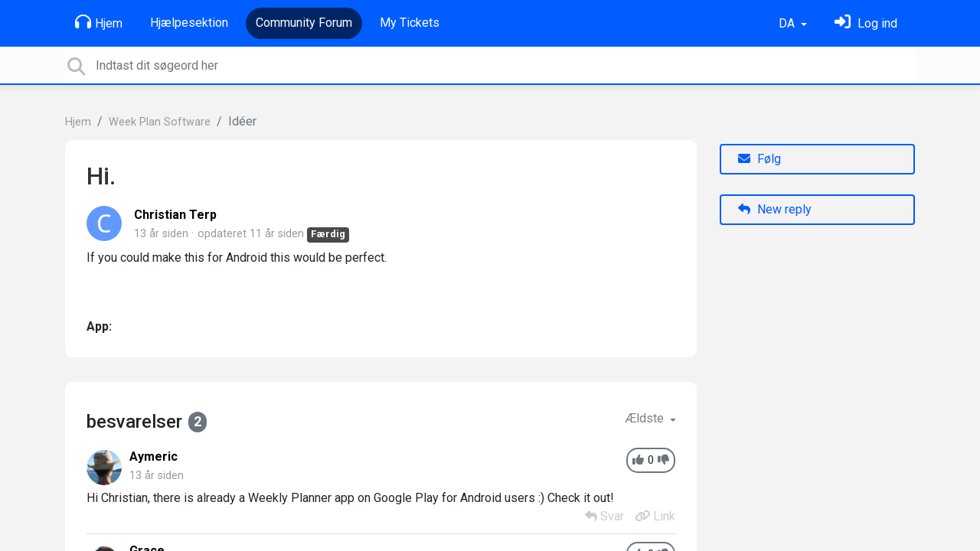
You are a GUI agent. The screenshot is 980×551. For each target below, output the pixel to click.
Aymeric (154, 456)
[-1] (663, 460)
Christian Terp (175, 215)
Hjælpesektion (189, 23)
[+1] (638, 460)
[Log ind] (866, 23)
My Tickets (410, 23)
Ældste (646, 418)
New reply (775, 209)
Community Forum (304, 23)
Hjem (99, 22)
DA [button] (788, 23)
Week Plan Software (160, 122)
